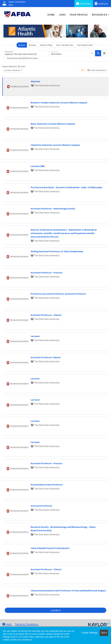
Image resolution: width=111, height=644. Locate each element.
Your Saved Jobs (85, 45)
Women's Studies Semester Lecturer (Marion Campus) (59, 103)
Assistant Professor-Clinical (46, 357)
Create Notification (97, 70)
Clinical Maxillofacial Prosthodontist (50, 548)
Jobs (62, 15)
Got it (104, 633)
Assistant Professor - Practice (46, 273)
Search (22, 45)
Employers (101, 4)
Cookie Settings (89, 633)
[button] (104, 53)
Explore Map (46, 45)
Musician (35, 81)
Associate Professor (41, 506)
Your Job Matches (65, 45)
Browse (32, 45)
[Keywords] (26, 53)
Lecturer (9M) (38, 166)
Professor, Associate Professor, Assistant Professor (58, 294)
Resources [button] (100, 15)
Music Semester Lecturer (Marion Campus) (53, 124)
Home (51, 15)
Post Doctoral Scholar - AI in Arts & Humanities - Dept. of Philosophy (66, 187)
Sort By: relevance (12, 70)
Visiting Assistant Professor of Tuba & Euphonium (57, 251)
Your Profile (79, 15)
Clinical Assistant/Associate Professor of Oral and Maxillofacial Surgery (68, 591)
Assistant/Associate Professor (47, 485)
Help (7, 624)
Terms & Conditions (27, 624)
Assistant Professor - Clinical (46, 315)
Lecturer (35, 336)
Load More (56, 610)
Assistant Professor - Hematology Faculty (53, 209)
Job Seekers (84, 4)
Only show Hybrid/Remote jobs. (23, 58)
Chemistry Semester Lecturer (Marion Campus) (55, 145)
